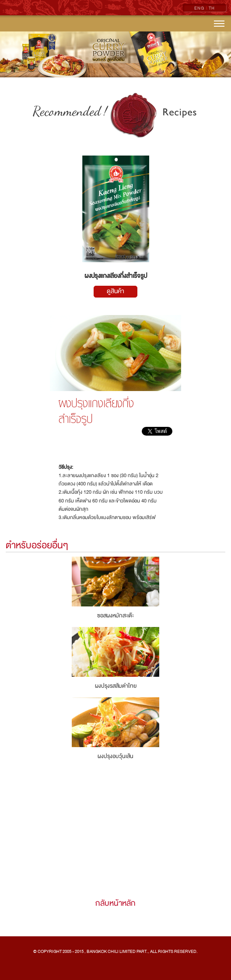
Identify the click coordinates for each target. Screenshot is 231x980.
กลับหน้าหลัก (115, 903)
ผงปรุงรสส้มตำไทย (116, 686)
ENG (199, 8)
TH (212, 8)
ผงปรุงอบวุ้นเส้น (115, 756)
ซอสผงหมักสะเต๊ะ (115, 616)
